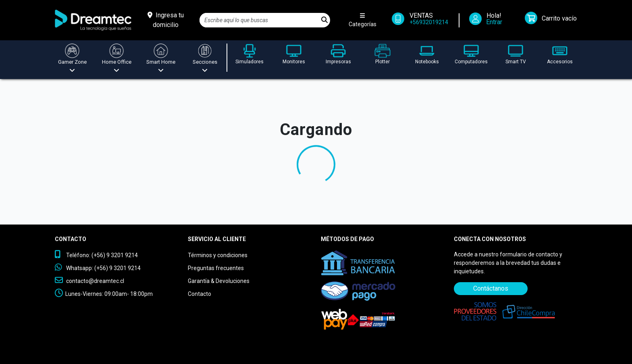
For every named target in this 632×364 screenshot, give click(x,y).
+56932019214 (429, 22)
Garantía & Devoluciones (219, 281)
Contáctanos (491, 288)
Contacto (200, 294)
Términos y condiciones (218, 255)
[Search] (259, 20)
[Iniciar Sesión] (488, 20)
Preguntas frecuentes (216, 268)
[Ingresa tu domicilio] (166, 20)
